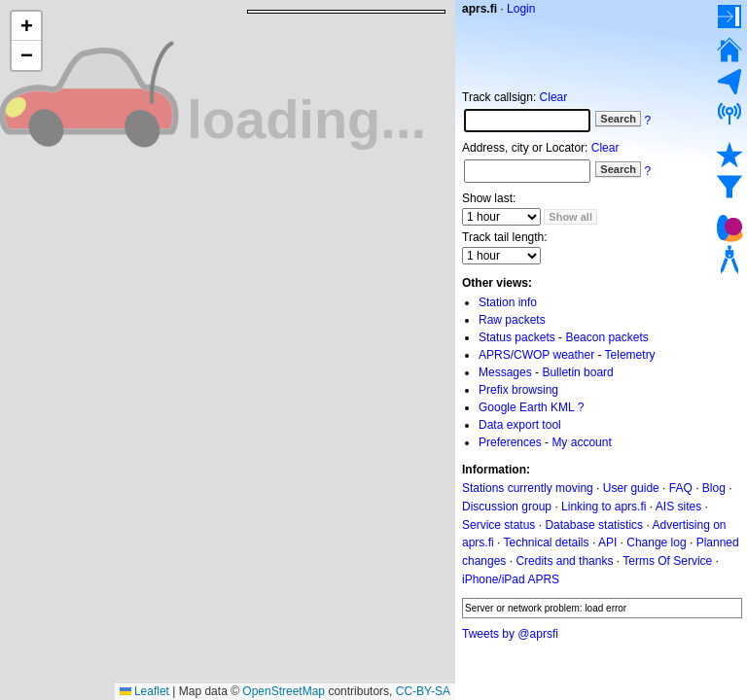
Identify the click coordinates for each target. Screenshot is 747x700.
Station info (508, 302)
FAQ (681, 488)
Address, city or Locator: (525, 148)
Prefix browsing (518, 390)
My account (581, 442)
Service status (498, 524)
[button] (26, 26)
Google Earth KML (526, 407)
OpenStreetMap (284, 691)
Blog (714, 488)
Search (618, 119)
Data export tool (520, 425)
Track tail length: (505, 237)
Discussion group (507, 507)
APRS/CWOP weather (536, 355)
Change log (656, 542)
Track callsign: (499, 97)
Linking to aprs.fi (604, 507)
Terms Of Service (667, 561)
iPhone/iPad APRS (511, 579)
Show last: (489, 198)
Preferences (510, 442)
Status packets (517, 337)
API (607, 542)
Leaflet (144, 691)
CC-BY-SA (423, 691)
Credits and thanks (564, 561)
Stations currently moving (528, 488)
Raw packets (512, 320)
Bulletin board (577, 372)
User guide (631, 488)
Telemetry (630, 355)
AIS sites (678, 507)
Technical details (546, 542)
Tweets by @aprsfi (510, 634)
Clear (554, 97)
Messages (505, 372)
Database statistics (594, 524)
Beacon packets (606, 337)
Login (521, 9)
